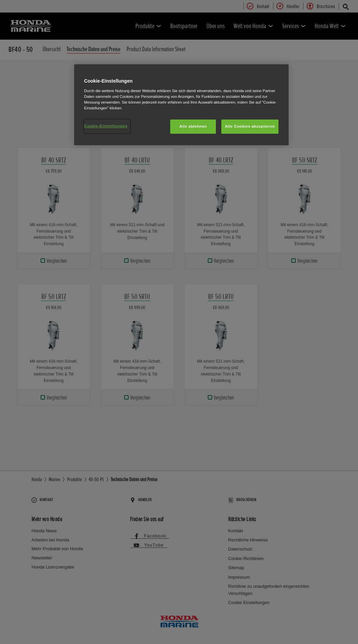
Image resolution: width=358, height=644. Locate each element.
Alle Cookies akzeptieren (250, 126)
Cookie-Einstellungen (106, 126)
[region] (182, 105)
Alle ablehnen (193, 126)
